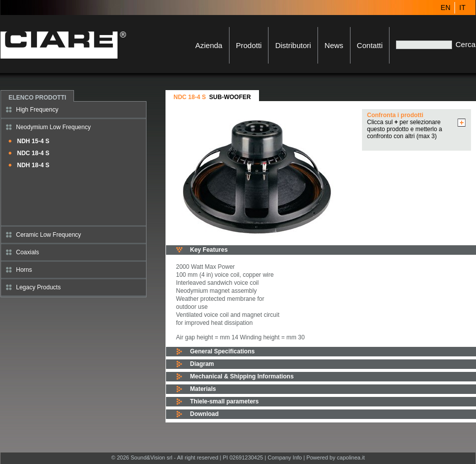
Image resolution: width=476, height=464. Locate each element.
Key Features (209, 250)
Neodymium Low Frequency (53, 127)
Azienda (208, 45)
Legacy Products (38, 287)
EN (445, 8)
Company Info (284, 457)
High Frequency (37, 110)
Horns (24, 270)
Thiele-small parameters (224, 401)
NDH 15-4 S (33, 141)
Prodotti (249, 45)
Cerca (465, 44)
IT (462, 8)
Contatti (370, 45)
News (334, 45)
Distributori (293, 45)
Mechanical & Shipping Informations (242, 376)
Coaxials (27, 252)
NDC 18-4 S (33, 153)
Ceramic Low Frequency (48, 235)
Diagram (202, 364)
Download (204, 414)
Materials (203, 389)
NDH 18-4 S (33, 165)
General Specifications (222, 351)
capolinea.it (351, 457)
